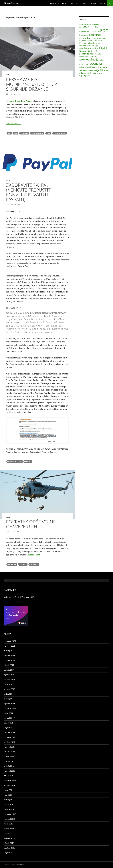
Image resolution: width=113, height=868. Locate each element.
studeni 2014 (9, 785)
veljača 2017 (9, 728)
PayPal (28, 462)
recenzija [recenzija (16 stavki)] (95, 63)
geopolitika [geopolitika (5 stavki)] (85, 38)
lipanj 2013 (9, 833)
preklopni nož (60, 133)
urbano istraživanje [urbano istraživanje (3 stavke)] (88, 73)
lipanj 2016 (9, 761)
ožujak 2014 (9, 804)
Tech (78, 3)
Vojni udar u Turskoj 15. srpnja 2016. (19, 597)
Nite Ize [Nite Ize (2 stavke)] (91, 51)
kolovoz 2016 (10, 752)
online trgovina (15, 462)
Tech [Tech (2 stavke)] (107, 71)
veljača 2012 (9, 853)
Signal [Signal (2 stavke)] (105, 67)
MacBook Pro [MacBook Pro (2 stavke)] (85, 46)
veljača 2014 (9, 809)
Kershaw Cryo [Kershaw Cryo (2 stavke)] (92, 41)
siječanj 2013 (9, 848)
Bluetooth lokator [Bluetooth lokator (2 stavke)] (86, 31)
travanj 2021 (9, 651)
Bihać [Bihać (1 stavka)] (97, 27)
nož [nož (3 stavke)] (95, 51)
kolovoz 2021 (10, 646)
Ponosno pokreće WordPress (14, 865)
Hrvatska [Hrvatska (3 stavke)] (96, 38)
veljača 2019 (9, 670)
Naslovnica (54, 3)
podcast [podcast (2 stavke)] (93, 56)
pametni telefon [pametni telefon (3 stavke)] (86, 54)
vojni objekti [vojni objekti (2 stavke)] (84, 76)
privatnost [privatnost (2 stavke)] (101, 60)
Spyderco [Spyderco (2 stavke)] (91, 71)
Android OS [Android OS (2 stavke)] (90, 24)
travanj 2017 (9, 718)
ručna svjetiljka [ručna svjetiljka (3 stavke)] (86, 67)
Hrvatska (12, 564)
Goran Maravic (12, 3)
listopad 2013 (10, 819)
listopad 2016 (10, 747)
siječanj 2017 (9, 732)
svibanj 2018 (9, 694)
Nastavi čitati (13, 123)
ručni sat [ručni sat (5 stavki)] (98, 67)
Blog (64, 3)
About (102, 3)
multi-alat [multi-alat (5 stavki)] (85, 48)
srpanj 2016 (9, 756)
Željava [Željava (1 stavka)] (91, 76)
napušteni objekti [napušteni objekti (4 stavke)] (99, 48)
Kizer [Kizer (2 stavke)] (100, 41)
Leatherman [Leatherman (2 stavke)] (99, 43)
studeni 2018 (9, 679)
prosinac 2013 (10, 814)
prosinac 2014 (10, 780)
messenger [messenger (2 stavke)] (94, 46)
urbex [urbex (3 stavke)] (99, 73)
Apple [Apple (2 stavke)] (97, 24)
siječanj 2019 (9, 675)
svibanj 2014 (9, 800)
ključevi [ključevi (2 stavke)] (91, 43)
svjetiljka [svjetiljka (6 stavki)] (100, 70)
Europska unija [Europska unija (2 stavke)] (85, 35)
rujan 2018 (9, 684)
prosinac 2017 (10, 708)
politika (23, 564)
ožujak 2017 (9, 723)
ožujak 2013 (9, 843)
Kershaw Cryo (38, 133)
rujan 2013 (9, 824)
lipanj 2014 (9, 795)
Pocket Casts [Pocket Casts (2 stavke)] (84, 56)
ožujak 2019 (9, 665)
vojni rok (34, 564)
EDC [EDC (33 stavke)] (104, 31)
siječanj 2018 (9, 704)
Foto (85, 3)
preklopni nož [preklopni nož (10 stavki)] (88, 59)
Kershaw (25, 133)
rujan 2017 (9, 713)
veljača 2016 (9, 766)
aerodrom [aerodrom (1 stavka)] (83, 25)
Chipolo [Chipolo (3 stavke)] (96, 31)
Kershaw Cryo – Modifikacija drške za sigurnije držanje (32, 84)
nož (49, 133)
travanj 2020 (9, 660)
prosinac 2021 (10, 641)
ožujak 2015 (9, 776)
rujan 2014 (9, 790)
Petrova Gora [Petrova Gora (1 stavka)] (98, 54)
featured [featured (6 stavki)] (96, 35)
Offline (94, 3)
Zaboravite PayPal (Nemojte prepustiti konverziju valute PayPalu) (29, 192)
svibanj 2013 (9, 838)
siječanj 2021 (9, 655)
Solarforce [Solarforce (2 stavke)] (83, 71)
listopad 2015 (10, 771)
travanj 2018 (9, 699)
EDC (71, 3)
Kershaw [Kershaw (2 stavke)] (83, 41)
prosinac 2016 (10, 737)
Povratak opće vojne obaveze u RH (31, 524)
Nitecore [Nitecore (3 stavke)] (83, 51)
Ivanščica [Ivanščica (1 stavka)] (103, 38)
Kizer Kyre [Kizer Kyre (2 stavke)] (83, 43)
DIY (9, 133)
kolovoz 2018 (10, 689)
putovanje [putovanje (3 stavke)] (84, 64)
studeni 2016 (9, 742)
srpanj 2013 (9, 829)
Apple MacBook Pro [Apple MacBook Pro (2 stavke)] (87, 27)
